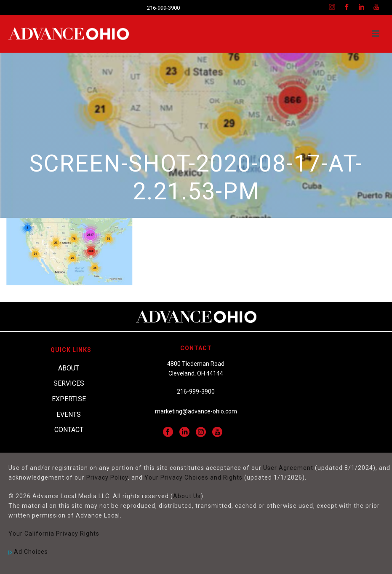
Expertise (69, 399)
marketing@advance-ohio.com (196, 411)
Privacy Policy (107, 477)
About (69, 368)
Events (69, 414)
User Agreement (288, 468)
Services (69, 383)
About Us (187, 496)
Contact (69, 430)
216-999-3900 (163, 8)
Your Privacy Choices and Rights (193, 477)
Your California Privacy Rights (54, 534)
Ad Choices (28, 552)
